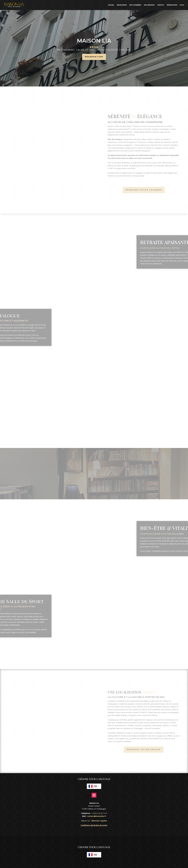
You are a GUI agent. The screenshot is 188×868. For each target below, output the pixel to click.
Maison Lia (94, 43)
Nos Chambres (135, 5)
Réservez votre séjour (144, 750)
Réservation (172, 5)
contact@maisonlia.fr (97, 816)
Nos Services (149, 5)
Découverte (122, 5)
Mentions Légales (99, 821)
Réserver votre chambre (144, 190)
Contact (161, 5)
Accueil (111, 5)
